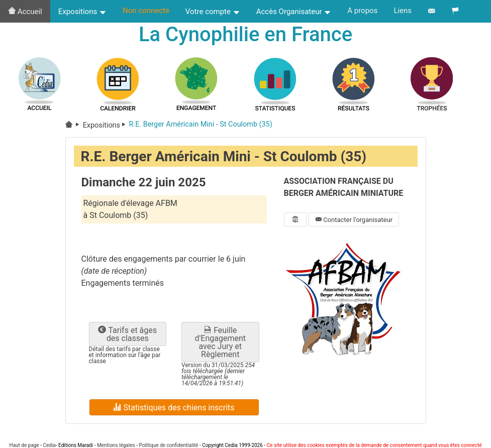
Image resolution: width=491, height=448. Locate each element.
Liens (403, 11)
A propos (362, 11)
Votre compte (213, 12)
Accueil (25, 12)
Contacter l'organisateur (354, 220)
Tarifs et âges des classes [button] (127, 334)
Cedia (49, 445)
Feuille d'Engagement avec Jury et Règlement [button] (221, 342)
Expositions (82, 12)
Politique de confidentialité (168, 445)
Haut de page (24, 445)
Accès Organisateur (294, 12)
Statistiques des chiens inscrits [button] (174, 408)
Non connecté (146, 11)
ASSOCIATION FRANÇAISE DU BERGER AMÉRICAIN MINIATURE (344, 187)
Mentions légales (116, 445)
